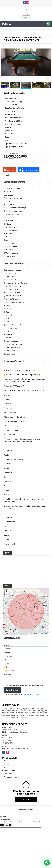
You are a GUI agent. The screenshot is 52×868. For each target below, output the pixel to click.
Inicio (5, 32)
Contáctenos (8, 774)
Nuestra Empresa (10, 770)
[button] (49, 46)
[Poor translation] (9, 825)
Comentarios (8, 674)
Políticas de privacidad (12, 777)
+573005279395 (8, 737)
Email (6, 660)
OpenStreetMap (44, 634)
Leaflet (31, 634)
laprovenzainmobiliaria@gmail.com (15, 748)
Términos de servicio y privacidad (32, 694)
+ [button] (6, 591)
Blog (5, 767)
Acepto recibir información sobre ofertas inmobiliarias (24, 685)
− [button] (6, 595)
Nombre (7, 645)
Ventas (6, 764)
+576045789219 (8, 743)
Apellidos (7, 652)
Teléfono (7, 667)
